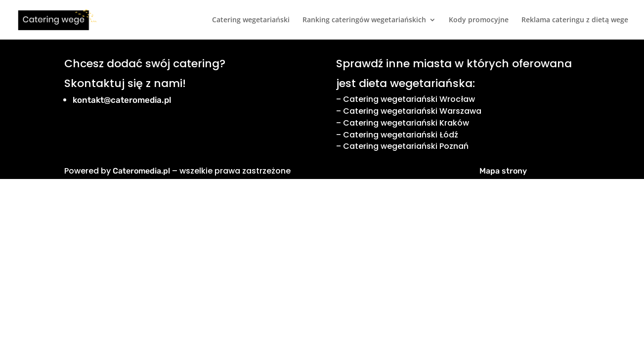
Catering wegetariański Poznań (406, 146)
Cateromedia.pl (141, 171)
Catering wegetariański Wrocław (409, 99)
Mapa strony (503, 171)
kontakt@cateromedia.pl (122, 100)
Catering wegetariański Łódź (401, 135)
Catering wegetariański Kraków (406, 123)
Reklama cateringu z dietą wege (575, 20)
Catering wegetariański (251, 20)
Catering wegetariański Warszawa (412, 111)
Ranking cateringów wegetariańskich (364, 20)
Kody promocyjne (479, 20)
